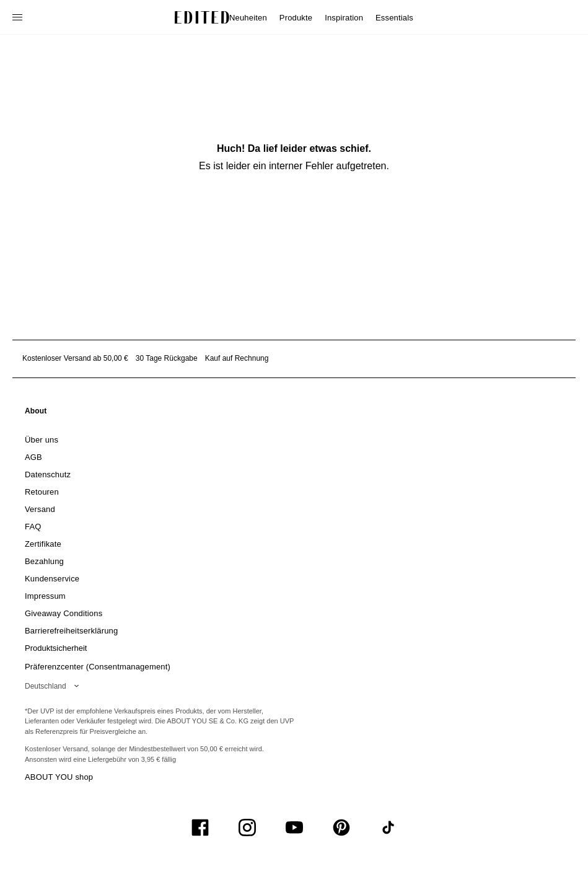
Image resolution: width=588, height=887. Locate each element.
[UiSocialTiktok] (388, 827)
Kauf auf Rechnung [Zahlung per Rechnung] (237, 358)
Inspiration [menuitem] (344, 18)
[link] (36, 413)
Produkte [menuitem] (296, 18)
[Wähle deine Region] (54, 686)
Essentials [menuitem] (394, 18)
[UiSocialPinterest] (341, 827)
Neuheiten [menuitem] (248, 18)
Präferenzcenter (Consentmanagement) (98, 667)
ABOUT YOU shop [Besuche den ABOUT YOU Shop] (59, 777)
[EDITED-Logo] (202, 17)
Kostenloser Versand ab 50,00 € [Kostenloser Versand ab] (75, 358)
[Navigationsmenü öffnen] (19, 17)
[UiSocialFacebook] (200, 827)
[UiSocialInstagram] (247, 827)
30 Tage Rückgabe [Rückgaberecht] (167, 358)
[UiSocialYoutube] (294, 827)
